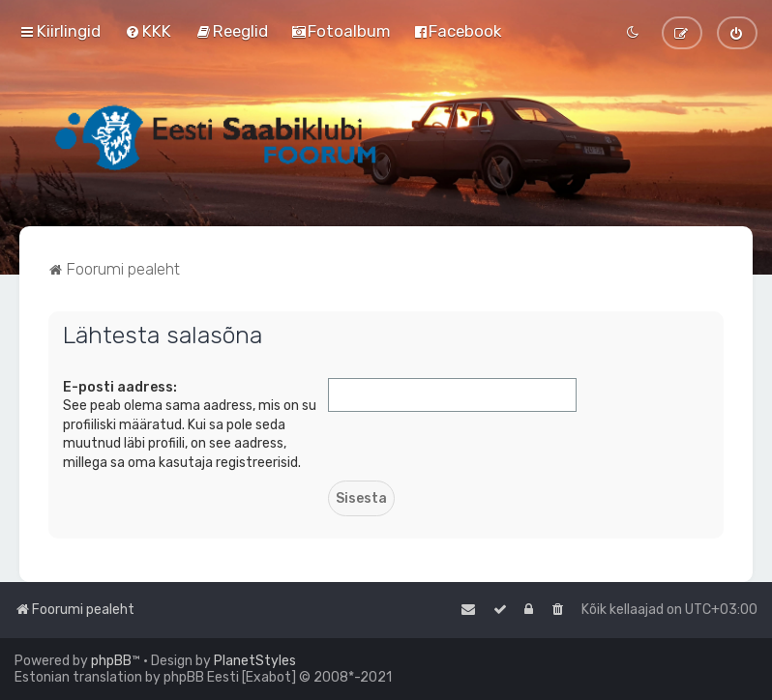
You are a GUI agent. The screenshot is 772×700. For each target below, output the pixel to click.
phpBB (111, 661)
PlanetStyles (255, 661)
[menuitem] (148, 31)
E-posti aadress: (120, 387)
